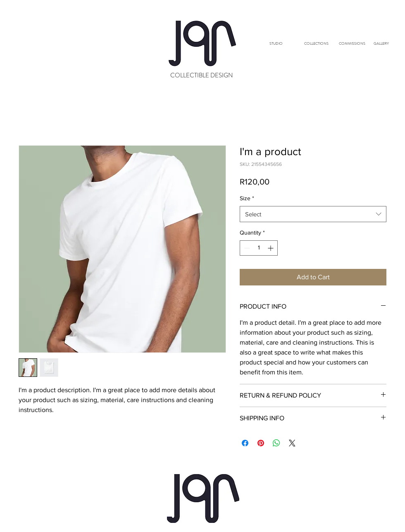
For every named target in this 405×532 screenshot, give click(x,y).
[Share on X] (292, 443)
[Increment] (271, 248)
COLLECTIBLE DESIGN (202, 75)
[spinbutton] (259, 248)
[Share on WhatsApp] (276, 443)
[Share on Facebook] (245, 443)
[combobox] (313, 214)
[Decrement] (246, 248)
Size (247, 198)
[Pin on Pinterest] (261, 443)
